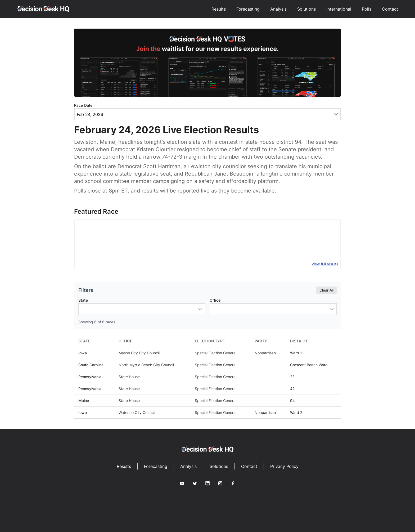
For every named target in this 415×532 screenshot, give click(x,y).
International (339, 9)
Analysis (278, 9)
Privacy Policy (284, 466)
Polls (367, 9)
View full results (325, 264)
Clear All (326, 290)
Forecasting (248, 9)
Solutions (306, 9)
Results (219, 9)
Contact (390, 9)
